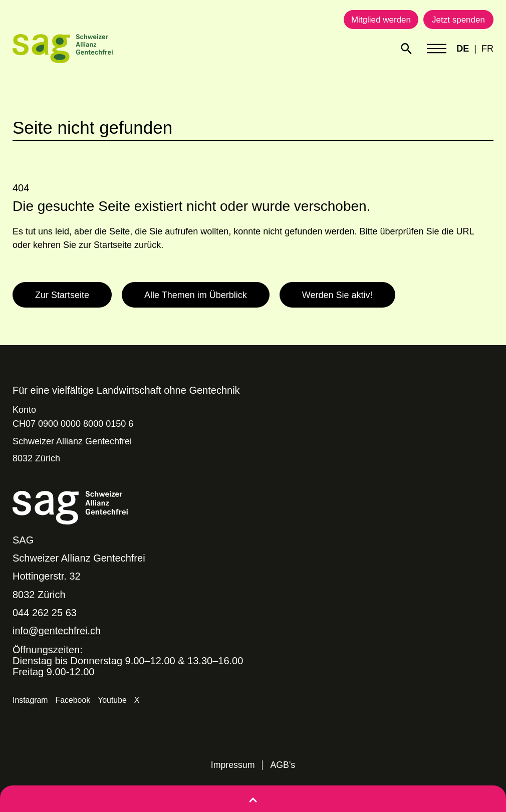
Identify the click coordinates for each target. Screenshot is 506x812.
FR (487, 49)
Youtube (113, 700)
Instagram (30, 700)
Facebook (73, 700)
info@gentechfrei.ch (57, 631)
